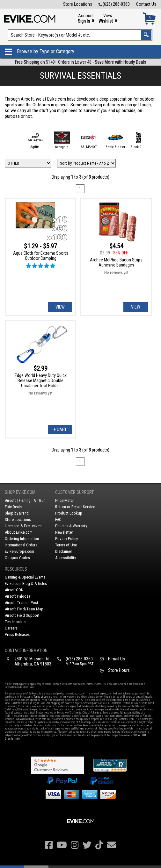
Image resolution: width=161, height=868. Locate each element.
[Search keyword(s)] (80, 35)
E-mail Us (117, 659)
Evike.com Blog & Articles (26, 583)
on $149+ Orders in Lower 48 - (80, 62)
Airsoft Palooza (18, 596)
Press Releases (17, 634)
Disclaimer (64, 551)
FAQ (58, 519)
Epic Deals (13, 507)
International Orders (21, 545)
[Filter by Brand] (28, 163)
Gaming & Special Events (25, 577)
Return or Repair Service (75, 507)
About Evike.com (19, 532)
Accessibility (66, 558)
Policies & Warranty (71, 526)
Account (86, 19)
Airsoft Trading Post (22, 603)
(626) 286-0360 (114, 4)
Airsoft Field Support (22, 615)
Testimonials (15, 622)
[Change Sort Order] (86, 163)
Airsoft (10, 500)
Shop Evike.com (20, 492)
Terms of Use (66, 545)
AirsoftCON (14, 590)
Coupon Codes (17, 558)
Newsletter (64, 532)
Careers (11, 628)
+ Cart (60, 430)
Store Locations (78, 4)
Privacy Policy (66, 539)
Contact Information (26, 651)
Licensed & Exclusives (23, 526)
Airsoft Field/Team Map (24, 609)
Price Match (65, 500)
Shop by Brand (17, 513)
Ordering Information (22, 539)
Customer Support (74, 492)
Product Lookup (69, 513)
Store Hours (119, 670)
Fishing (25, 500)
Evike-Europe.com (19, 551)
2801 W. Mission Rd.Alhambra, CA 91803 (33, 661)
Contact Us (146, 4)
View (108, 19)
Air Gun (40, 500)
